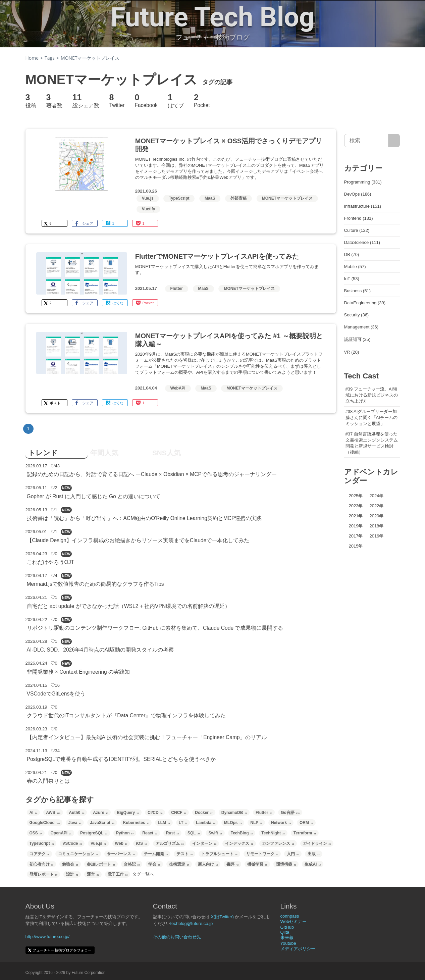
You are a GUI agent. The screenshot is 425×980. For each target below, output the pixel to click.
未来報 (287, 938)
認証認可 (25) (357, 339)
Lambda (206, 823)
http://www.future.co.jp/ (48, 937)
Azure (100, 813)
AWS (53, 813)
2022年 (376, 506)
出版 (314, 854)
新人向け (208, 864)
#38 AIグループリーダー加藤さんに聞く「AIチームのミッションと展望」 (371, 418)
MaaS (210, 198)
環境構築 (286, 864)
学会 (154, 864)
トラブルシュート (219, 854)
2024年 (376, 496)
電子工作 (118, 874)
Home (32, 58)
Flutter (177, 289)
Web (121, 843)
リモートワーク (262, 854)
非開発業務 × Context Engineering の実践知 (78, 672)
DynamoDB (234, 813)
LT (183, 823)
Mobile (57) (355, 267)
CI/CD (155, 813)
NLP (256, 823)
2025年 (356, 496)
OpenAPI (61, 833)
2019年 (356, 526)
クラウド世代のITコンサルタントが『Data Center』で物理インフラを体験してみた (126, 715)
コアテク (40, 854)
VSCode (72, 843)
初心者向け (42, 864)
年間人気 (104, 453)
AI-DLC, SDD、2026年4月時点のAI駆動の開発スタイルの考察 (100, 650)
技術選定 (179, 864)
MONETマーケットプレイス (287, 198)
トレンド (43, 453)
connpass (290, 916)
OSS (36, 833)
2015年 (356, 546)
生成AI (313, 864)
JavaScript (102, 823)
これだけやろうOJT (50, 562)
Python (125, 833)
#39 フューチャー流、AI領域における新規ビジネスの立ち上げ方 (372, 395)
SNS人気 (167, 453)
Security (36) (357, 315)
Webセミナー (294, 921)
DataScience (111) (362, 242)
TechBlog (242, 833)
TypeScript (179, 198)
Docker (204, 813)
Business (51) (357, 291)
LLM (164, 823)
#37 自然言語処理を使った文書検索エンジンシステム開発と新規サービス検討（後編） (372, 443)
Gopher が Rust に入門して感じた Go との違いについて (94, 496)
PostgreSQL (94, 833)
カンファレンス (278, 843)
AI (34, 813)
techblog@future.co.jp (192, 923)
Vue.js (148, 198)
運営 (93, 874)
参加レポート (101, 864)
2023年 (356, 506)
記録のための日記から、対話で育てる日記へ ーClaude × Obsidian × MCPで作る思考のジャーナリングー (152, 474)
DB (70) (352, 254)
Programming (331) (363, 182)
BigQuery (128, 813)
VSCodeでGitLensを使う (56, 694)
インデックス (239, 843)
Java (75, 823)
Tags (50, 58)
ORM (306, 823)
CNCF (179, 813)
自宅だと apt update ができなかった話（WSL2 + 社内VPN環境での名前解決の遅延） (129, 606)
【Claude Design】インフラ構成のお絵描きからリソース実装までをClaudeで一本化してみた (138, 540)
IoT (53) (352, 279)
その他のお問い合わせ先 (177, 937)
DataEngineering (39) (365, 303)
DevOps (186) (358, 194)
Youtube (288, 943)
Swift (215, 833)
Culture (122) (357, 230)
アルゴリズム (170, 843)
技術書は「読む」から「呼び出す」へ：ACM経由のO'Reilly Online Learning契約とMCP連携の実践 (144, 518)
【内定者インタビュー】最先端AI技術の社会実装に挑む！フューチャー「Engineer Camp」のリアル (147, 737)
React (150, 833)
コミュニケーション (78, 854)
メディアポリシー (298, 949)
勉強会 (70, 864)
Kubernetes (136, 823)
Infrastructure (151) (363, 206)
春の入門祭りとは (48, 781)
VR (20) (352, 352)
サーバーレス (121, 854)
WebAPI (178, 388)
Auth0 (77, 813)
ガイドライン (317, 843)
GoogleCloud (45, 823)
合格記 (132, 864)
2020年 (376, 516)
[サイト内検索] (394, 141)
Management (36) (361, 327)
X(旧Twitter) (222, 917)
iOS (141, 843)
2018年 (376, 526)
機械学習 (257, 864)
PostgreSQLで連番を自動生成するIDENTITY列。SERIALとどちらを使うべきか (121, 759)
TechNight (273, 833)
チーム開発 (156, 854)
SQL (194, 833)
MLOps (233, 823)
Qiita (285, 932)
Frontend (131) (359, 218)
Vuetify (149, 209)
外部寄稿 (238, 198)
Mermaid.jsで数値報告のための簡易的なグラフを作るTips (95, 584)
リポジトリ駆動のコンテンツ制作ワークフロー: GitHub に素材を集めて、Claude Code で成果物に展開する (155, 628)
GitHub (287, 927)
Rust (172, 833)
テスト (184, 854)
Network (281, 823)
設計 (72, 874)
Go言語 (290, 813)
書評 (232, 864)
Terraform (305, 833)
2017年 (356, 536)
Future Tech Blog (213, 17)
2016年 (376, 536)
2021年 (356, 516)
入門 (293, 854)
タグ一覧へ (143, 874)
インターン (204, 843)
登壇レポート (44, 874)
